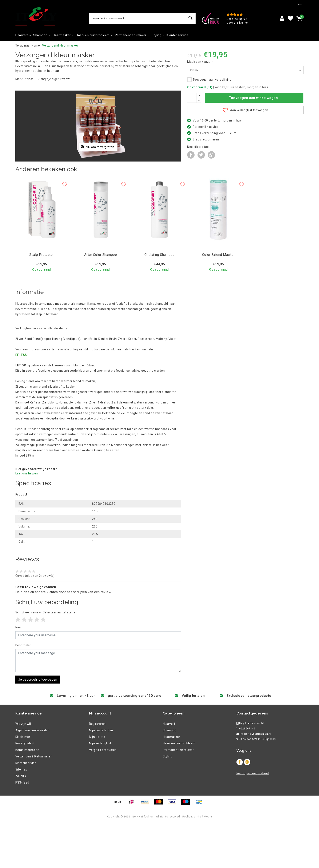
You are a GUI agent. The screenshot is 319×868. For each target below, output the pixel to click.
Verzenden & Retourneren (34, 801)
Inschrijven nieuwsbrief (253, 818)
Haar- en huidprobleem (179, 788)
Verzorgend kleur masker (60, 45)
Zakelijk (21, 821)
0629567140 (246, 773)
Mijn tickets (97, 781)
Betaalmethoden (27, 795)
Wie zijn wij (23, 768)
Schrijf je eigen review (54, 79)
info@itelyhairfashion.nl (254, 778)
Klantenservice (26, 808)
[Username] (98, 680)
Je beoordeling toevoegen (38, 724)
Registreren (97, 768)
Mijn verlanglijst (100, 788)
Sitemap (21, 814)
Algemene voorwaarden (33, 775)
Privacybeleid (25, 788)
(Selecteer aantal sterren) (47, 657)
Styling (168, 801)
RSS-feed (22, 827)
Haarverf (169, 768)
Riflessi (29, 79)
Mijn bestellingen (101, 775)
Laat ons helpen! (27, 518)
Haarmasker (172, 781)
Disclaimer (23, 781)
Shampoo (170, 775)
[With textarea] (98, 705)
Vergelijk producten (103, 795)
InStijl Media (204, 861)
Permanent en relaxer (178, 795)
